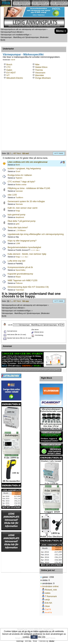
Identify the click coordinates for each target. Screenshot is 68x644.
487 (15, 153)
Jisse (47, 606)
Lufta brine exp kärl (16, 261)
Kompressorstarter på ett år (20, 267)
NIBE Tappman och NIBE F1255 (23, 280)
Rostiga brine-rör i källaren (20, 175)
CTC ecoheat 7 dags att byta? (21, 182)
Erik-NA (48, 603)
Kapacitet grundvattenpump (20, 274)
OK (34, 637)
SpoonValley (21, 270)
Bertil (2, 40)
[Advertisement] (34, 117)
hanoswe (19, 191)
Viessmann (40, 73)
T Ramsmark (51, 596)
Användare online (50, 586)
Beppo (18, 277)
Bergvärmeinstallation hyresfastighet (24, 247)
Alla (37, 250)
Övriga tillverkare (43, 78)
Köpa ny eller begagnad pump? (22, 241)
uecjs (47, 600)
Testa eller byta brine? (18, 228)
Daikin (9, 70)
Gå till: (10, 325)
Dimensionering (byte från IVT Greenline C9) (28, 287)
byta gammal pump (16, 215)
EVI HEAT (11, 73)
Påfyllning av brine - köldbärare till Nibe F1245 (29, 188)
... (12, 153)
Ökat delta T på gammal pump (22, 221)
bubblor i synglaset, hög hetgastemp (24, 169)
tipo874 (48, 613)
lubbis (48, 593)
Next (19, 153)
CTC (8, 67)
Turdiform (19, 197)
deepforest (20, 217)
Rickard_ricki (51, 590)
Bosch (9, 65)
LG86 (18, 243)
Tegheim (19, 178)
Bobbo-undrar (21, 184)
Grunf (18, 171)
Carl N (48, 609)
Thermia (39, 70)
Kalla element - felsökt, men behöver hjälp (27, 254)
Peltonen (19, 283)
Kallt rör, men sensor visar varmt (23, 208)
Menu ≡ (61, 31)
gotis (17, 224)
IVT (8, 75)
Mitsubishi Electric (15, 78)
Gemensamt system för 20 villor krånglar (26, 201)
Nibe (37, 65)
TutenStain (20, 290)
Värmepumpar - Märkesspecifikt (23, 54)
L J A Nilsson (21, 230)
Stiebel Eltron (41, 67)
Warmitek (39, 75)
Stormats (19, 204)
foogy (18, 211)
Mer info (42, 637)
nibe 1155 (12, 195)
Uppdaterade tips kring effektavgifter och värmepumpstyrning (36, 234)
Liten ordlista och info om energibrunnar (28, 162)
